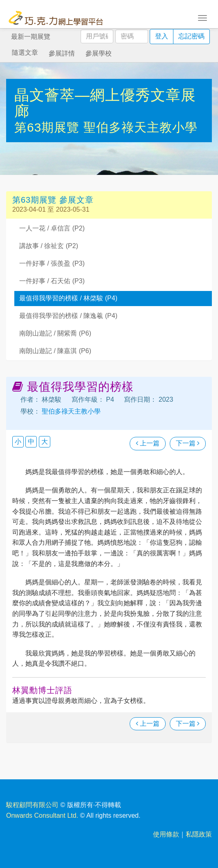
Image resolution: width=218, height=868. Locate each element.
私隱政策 (199, 834)
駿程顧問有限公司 (32, 805)
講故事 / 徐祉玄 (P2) (49, 246)
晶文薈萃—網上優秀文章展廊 (105, 103)
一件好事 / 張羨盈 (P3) (52, 263)
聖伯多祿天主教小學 (140, 127)
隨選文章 (25, 53)
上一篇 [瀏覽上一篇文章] (148, 443)
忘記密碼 (191, 36)
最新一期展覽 (31, 37)
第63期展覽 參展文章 (53, 200)
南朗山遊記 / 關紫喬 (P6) (55, 333)
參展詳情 (62, 53)
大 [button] (45, 442)
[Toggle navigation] (202, 17)
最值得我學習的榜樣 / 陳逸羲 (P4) (68, 316)
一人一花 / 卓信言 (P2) (52, 228)
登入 (162, 36)
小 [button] (18, 442)
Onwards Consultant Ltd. (42, 815)
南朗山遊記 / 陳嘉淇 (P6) (55, 351)
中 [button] (31, 442)
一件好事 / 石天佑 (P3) (52, 281)
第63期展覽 (49, 127)
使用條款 (166, 834)
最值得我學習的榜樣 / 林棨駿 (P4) (68, 298)
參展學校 (99, 53)
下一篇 (188, 443)
